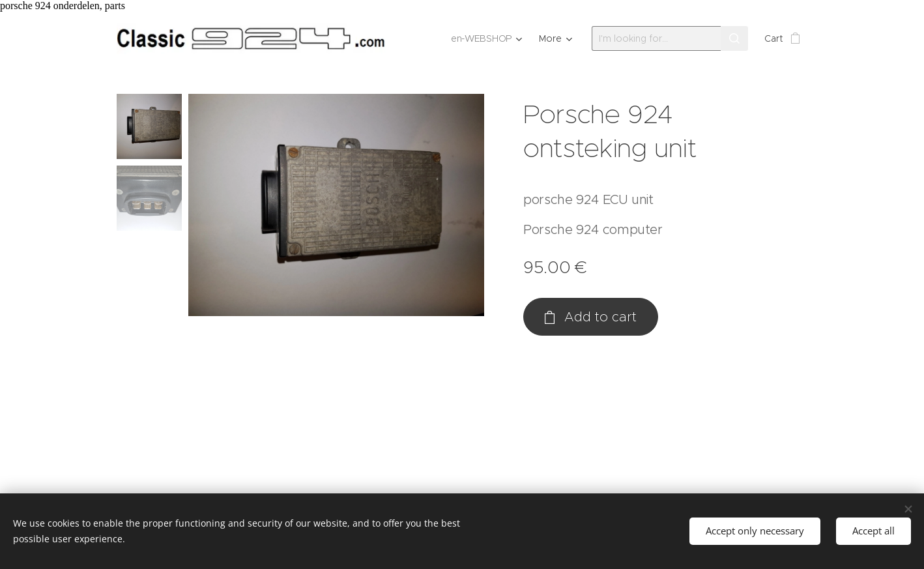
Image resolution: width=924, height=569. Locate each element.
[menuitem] (487, 38)
